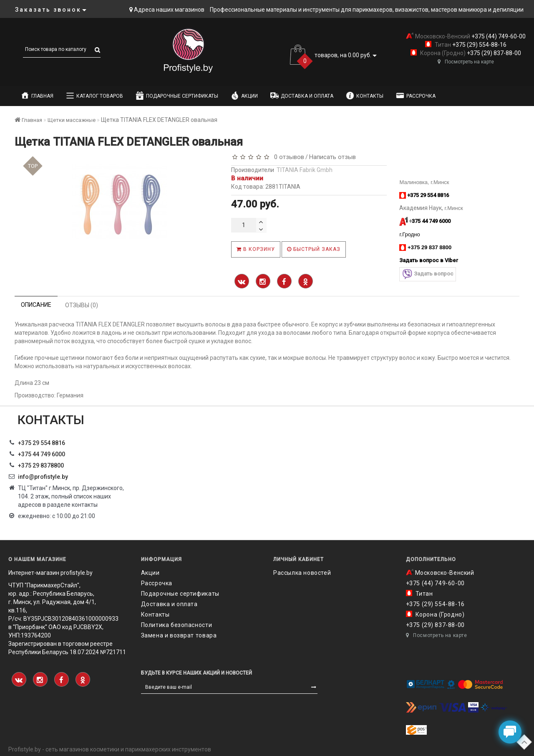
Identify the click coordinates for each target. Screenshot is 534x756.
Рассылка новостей (302, 573)
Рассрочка (416, 96)
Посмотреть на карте (466, 62)
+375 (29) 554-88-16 (479, 45)
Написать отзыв (332, 157)
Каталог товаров (94, 96)
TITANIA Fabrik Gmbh (305, 170)
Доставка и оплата (302, 96)
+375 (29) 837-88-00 (493, 53)
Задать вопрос (428, 274)
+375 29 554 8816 (42, 443)
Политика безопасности (177, 625)
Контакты (365, 96)
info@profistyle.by (43, 477)
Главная (37, 96)
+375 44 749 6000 (42, 454)
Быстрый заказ (314, 249)
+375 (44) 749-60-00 (498, 36)
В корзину (256, 249)
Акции (244, 96)
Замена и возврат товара (179, 635)
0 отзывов (287, 157)
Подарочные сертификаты (177, 96)
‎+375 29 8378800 (41, 465)
